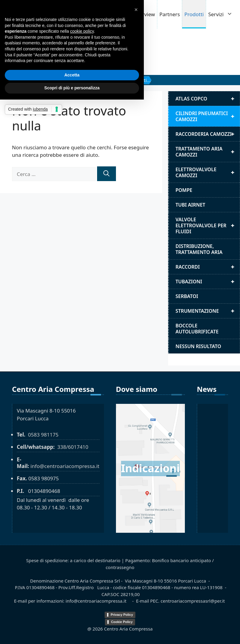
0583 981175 (43, 435)
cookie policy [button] (82, 31)
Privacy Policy (122, 615)
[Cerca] (106, 174)
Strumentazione (208, 311)
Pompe (184, 190)
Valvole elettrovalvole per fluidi (208, 225)
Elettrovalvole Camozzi (208, 172)
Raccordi (208, 267)
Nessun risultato (198, 346)
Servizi (224, 14)
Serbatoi (187, 296)
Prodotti (194, 14)
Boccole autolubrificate (197, 329)
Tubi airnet (190, 205)
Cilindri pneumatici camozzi (208, 116)
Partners (170, 14)
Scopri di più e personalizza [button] (72, 88)
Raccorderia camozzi (208, 134)
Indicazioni (150, 468)
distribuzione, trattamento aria (199, 249)
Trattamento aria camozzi (208, 152)
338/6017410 (73, 447)
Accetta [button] (72, 75)
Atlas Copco (208, 99)
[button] (136, 10)
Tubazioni (208, 282)
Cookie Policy (122, 622)
